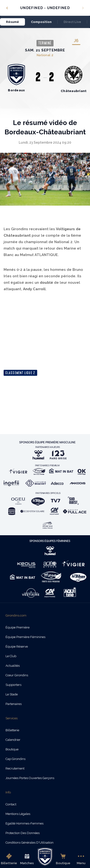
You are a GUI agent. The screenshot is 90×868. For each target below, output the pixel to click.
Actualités (13, 666)
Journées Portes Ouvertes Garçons (30, 778)
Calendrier (13, 740)
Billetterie (9, 859)
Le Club (11, 656)
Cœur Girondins (17, 675)
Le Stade (12, 694)
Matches (27, 859)
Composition (41, 22)
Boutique (63, 859)
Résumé (12, 22)
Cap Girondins (15, 759)
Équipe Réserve (17, 647)
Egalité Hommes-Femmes (24, 823)
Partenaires (14, 704)
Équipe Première (18, 627)
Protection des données (23, 833)
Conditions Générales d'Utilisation (30, 843)
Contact (11, 804)
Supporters (13, 685)
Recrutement (15, 768)
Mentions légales (18, 814)
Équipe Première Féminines (25, 637)
